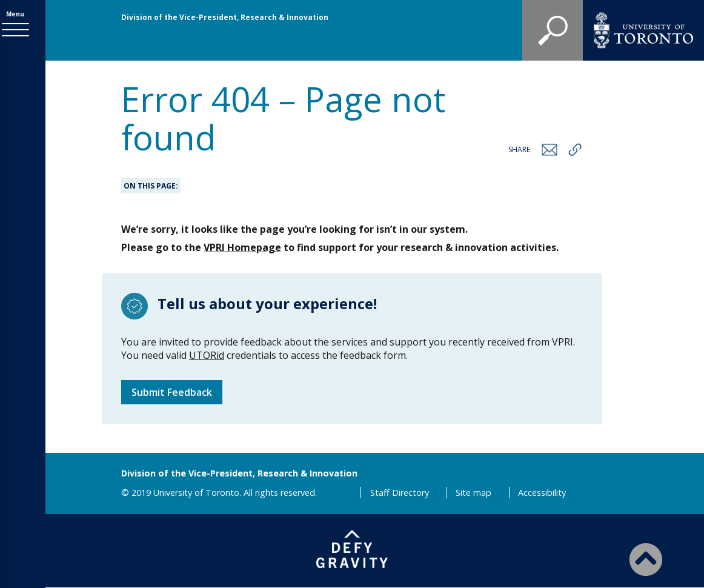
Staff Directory (400, 493)
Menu (23, 16)
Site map (473, 493)
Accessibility (542, 493)
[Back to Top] (646, 559)
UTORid (207, 355)
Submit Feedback (172, 392)
